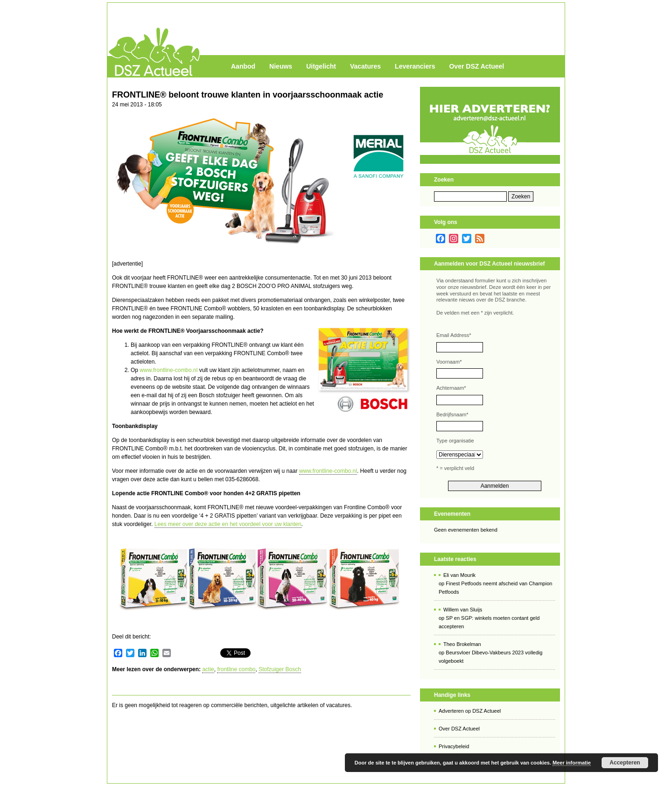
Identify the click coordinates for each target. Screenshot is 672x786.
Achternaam (451, 388)
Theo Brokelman (462, 644)
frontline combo (236, 669)
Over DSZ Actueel (476, 66)
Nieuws (281, 66)
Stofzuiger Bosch (280, 669)
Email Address (454, 335)
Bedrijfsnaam (452, 414)
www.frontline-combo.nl (168, 370)
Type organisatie (455, 441)
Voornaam (449, 362)
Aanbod (243, 66)
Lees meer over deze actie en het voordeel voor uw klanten (228, 524)
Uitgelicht (321, 66)
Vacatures (365, 66)
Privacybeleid (454, 746)
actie (208, 669)
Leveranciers (415, 66)
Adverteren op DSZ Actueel (470, 711)
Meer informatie (572, 763)
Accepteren (625, 763)
